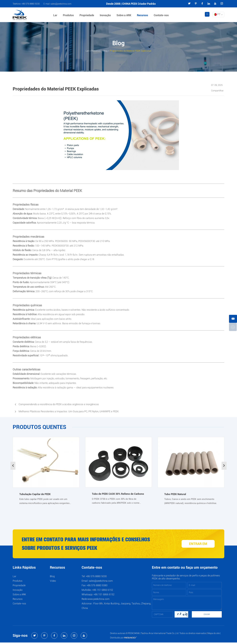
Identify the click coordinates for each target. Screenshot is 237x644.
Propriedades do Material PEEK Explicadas (131, 51)
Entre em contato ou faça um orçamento (185, 569)
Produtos (69, 15)
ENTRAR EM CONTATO (199, 546)
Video (53, 582)
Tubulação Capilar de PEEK (35, 494)
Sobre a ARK (124, 15)
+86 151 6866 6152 (104, 596)
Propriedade (87, 15)
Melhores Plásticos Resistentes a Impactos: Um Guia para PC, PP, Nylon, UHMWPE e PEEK (72, 411)
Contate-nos (162, 15)
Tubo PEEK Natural (176, 494)
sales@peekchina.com (61, 4)
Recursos (143, 15)
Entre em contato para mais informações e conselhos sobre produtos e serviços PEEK (91, 545)
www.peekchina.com (98, 601)
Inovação (106, 15)
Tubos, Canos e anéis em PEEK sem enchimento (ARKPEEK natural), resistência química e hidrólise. (190, 501)
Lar (56, 15)
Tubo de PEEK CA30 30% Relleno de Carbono (118, 494)
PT (218, 14)
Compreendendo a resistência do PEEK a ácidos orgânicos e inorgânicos (61, 404)
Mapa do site (214, 635)
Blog (104, 51)
